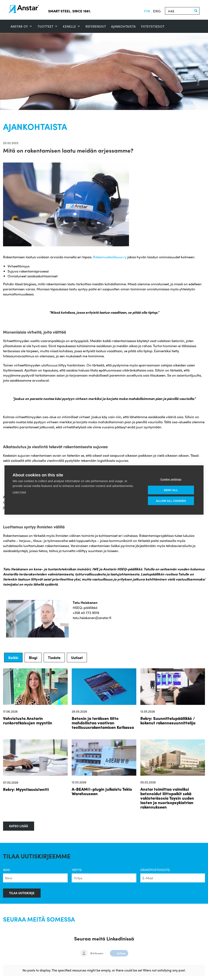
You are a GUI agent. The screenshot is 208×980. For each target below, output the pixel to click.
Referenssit (96, 26)
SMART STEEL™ (13, 971)
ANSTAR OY (22, 26)
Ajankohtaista (123, 26)
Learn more (19, 492)
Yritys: (77, 870)
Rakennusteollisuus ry (110, 257)
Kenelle (72, 26)
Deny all (171, 490)
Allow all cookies (171, 501)
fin (147, 11)
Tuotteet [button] (48, 26)
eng (157, 11)
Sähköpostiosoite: (155, 870)
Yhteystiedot (153, 26)
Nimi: (7, 870)
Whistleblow (119, 971)
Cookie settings (171, 479)
